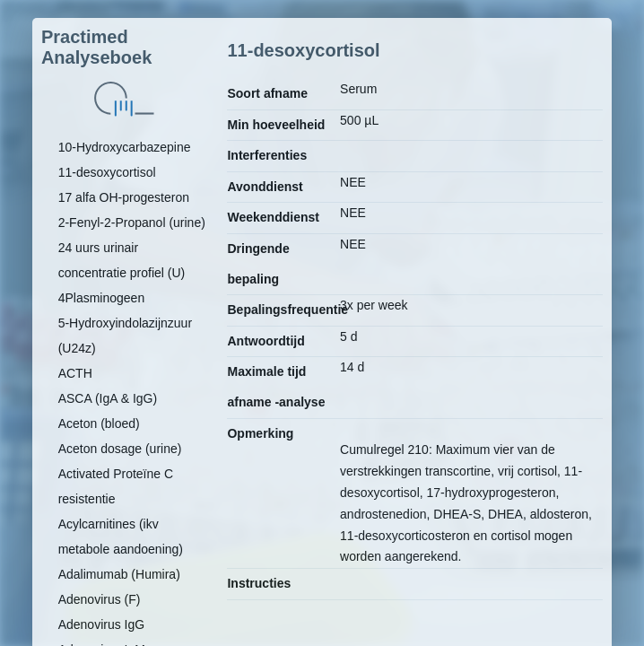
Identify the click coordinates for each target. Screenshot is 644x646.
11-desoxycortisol (107, 172)
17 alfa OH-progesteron (124, 197)
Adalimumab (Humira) (119, 574)
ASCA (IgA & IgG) (108, 398)
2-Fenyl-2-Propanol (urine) (132, 223)
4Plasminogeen (102, 298)
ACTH (75, 373)
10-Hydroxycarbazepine (125, 147)
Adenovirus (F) (100, 599)
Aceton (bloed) (99, 423)
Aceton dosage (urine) (120, 449)
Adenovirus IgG (102, 624)
